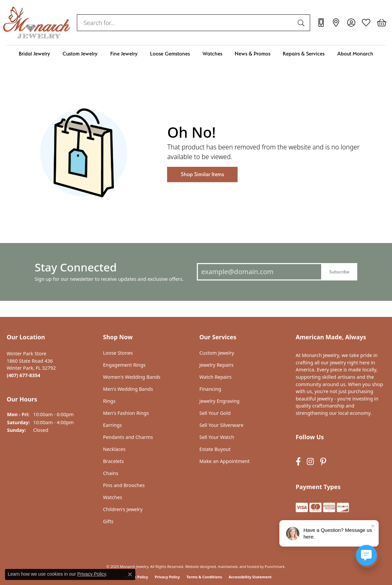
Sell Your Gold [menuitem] (215, 413)
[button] (51, 337)
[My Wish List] (366, 23)
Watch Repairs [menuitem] (216, 377)
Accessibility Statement (250, 576)
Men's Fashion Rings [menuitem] (126, 413)
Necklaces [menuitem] (114, 449)
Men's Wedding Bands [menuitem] (128, 389)
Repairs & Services (304, 54)
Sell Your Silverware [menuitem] (222, 425)
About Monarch (355, 54)
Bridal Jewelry (34, 54)
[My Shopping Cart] (381, 23)
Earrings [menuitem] (112, 425)
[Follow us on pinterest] (323, 461)
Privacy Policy (167, 576)
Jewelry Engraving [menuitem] (220, 401)
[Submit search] (302, 23)
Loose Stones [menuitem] (118, 353)
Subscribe (339, 271)
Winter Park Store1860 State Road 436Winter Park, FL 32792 (31, 364)
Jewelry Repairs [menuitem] (217, 365)
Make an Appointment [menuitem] (225, 461)
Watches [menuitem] (112, 497)
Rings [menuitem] (109, 401)
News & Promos (252, 54)
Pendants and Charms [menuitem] (128, 437)
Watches (212, 54)
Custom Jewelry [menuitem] (217, 353)
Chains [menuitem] (111, 473)
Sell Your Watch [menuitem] (217, 437)
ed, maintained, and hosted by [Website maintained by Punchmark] (238, 566)
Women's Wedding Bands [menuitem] (132, 377)
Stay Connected (76, 267)
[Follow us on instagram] (310, 461)
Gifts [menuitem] (108, 521)
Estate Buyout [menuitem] (215, 449)
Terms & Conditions (204, 576)
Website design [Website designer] (198, 566)
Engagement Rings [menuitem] (124, 365)
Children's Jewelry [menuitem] (123, 509)
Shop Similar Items (202, 174)
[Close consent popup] (130, 574)
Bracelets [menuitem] (113, 461)
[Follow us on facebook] (298, 461)
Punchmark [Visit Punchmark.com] (275, 566)
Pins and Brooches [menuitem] (124, 485)
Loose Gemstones (170, 54)
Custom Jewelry (80, 54)
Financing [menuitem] (210, 389)
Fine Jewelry (124, 54)
